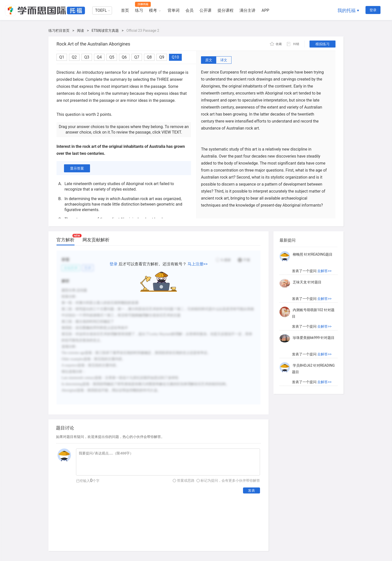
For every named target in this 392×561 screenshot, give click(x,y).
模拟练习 (322, 44)
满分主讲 (247, 10)
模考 (153, 10)
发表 (251, 490)
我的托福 (346, 10)
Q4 (99, 57)
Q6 (124, 57)
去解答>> (324, 271)
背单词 (173, 10)
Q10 (175, 57)
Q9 (162, 57)
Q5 (112, 57)
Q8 (149, 57)
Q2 (74, 57)
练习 (139, 10)
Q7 (137, 57)
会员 (189, 10)
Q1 (62, 57)
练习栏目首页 (59, 31)
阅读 (80, 31)
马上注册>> (198, 264)
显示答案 (77, 168)
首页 (125, 10)
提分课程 (225, 10)
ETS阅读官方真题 (105, 31)
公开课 (205, 10)
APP (265, 10)
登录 (373, 10)
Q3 (87, 57)
